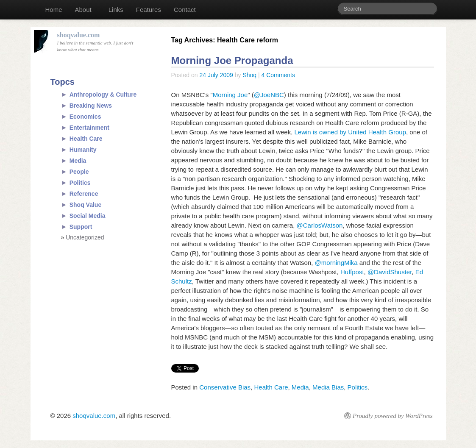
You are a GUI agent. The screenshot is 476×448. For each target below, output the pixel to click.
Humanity (83, 150)
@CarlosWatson (320, 225)
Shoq (249, 75)
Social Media (88, 216)
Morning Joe (230, 95)
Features (149, 10)
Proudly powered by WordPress (392, 416)
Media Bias (328, 387)
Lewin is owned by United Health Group (350, 132)
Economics (85, 117)
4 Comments (278, 75)
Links (116, 10)
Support (81, 227)
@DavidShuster (390, 272)
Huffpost (352, 272)
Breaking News (91, 106)
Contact (185, 10)
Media (300, 387)
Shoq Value (85, 205)
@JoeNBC (269, 95)
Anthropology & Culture (103, 95)
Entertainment (89, 128)
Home (54, 10)
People (79, 172)
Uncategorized (85, 237)
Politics (358, 387)
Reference (84, 194)
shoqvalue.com (94, 416)
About (83, 10)
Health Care (271, 387)
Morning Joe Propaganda (232, 60)
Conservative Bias (225, 387)
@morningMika (336, 263)
